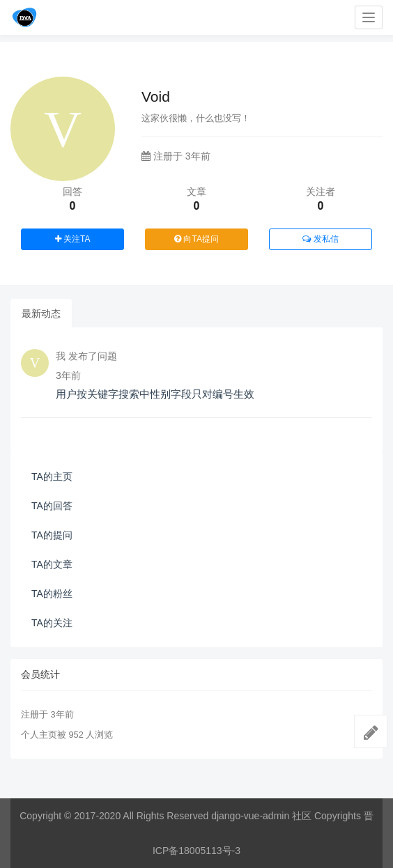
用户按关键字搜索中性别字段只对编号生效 (155, 394)
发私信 (320, 239)
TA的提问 (52, 535)
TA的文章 (52, 564)
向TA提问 (196, 239)
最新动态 (41, 313)
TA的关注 (52, 623)
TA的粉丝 (52, 594)
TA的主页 (52, 476)
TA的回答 (52, 506)
